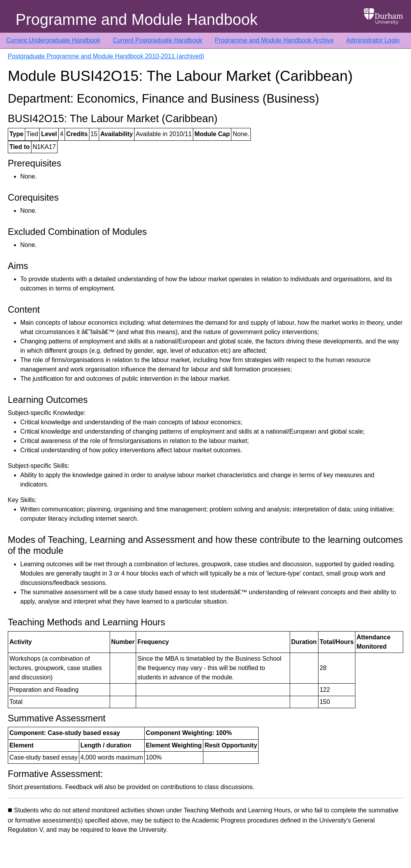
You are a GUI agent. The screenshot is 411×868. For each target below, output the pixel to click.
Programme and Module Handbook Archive (274, 40)
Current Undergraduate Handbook (53, 40)
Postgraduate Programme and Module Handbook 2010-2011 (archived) (106, 56)
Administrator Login (373, 40)
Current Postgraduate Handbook (157, 40)
